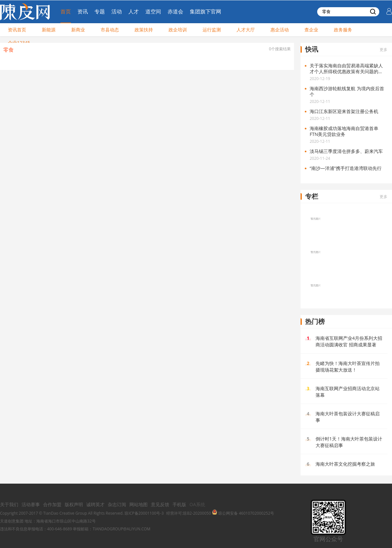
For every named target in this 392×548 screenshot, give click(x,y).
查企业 (311, 30)
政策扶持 (144, 30)
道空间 (153, 11)
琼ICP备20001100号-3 (144, 513)
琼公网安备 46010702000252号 (243, 513)
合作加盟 (52, 504)
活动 (117, 11)
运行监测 (212, 30)
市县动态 (110, 30)
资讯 (83, 11)
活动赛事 (31, 504)
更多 (384, 50)
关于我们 (9, 504)
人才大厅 (246, 30)
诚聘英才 (95, 504)
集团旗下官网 (205, 11)
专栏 (312, 196)
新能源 (49, 30)
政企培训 (178, 30)
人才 (134, 11)
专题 (100, 11)
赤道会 (175, 11)
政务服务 (343, 30)
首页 (66, 11)
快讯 (312, 49)
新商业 (78, 30)
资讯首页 (17, 30)
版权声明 (74, 504)
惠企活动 (280, 30)
